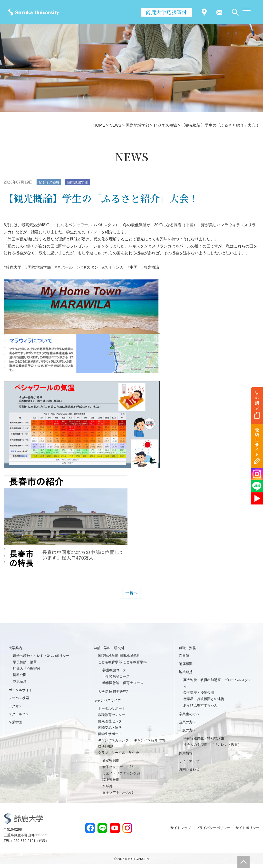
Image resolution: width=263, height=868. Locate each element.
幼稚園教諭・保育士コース (123, 686)
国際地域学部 (83, 182)
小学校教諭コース (116, 680)
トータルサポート (112, 712)
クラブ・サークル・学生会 (118, 756)
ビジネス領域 (51, 182)
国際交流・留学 (110, 731)
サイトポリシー (247, 831)
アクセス (15, 710)
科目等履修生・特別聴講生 (204, 742)
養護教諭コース (114, 674)
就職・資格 (187, 652)
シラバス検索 (19, 702)
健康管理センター (112, 725)
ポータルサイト (20, 694)
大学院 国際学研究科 (114, 695)
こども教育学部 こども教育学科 (122, 666)
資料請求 (257, 400)
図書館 (184, 660)
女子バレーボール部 (118, 771)
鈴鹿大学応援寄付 (166, 12)
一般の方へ (187, 734)
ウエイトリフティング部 (121, 777)
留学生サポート (110, 737)
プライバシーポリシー (213, 831)
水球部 (107, 790)
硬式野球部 (111, 764)
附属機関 (186, 667)
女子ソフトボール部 (118, 796)
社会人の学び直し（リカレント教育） (212, 748)
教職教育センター (112, 718)
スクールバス (19, 718)
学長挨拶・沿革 (25, 666)
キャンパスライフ (107, 704)
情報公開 (20, 678)
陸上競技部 (111, 783)
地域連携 (186, 675)
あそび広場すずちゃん (200, 709)
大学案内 (15, 652)
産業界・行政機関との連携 (204, 703)
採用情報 (186, 757)
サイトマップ (189, 765)
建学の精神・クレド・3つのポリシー (41, 660)
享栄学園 (15, 726)
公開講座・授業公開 (199, 696)
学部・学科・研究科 (109, 652)
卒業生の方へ (189, 718)
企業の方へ (187, 726)
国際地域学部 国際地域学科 (119, 660)
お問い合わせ (189, 773)
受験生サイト (257, 442)
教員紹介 (20, 685)
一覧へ (132, 595)
